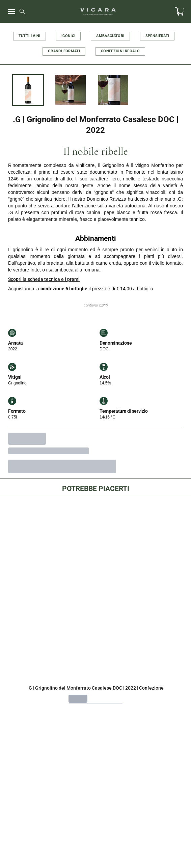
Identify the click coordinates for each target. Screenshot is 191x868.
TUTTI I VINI (30, 36)
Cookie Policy (96, 805)
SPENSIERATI (157, 36)
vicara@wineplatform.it (95, 757)
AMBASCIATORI (110, 36)
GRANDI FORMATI (64, 51)
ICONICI (68, 36)
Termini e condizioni (95, 831)
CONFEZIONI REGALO (120, 51)
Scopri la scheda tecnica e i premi (44, 279)
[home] (98, 11)
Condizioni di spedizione (95, 844)
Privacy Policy (96, 818)
